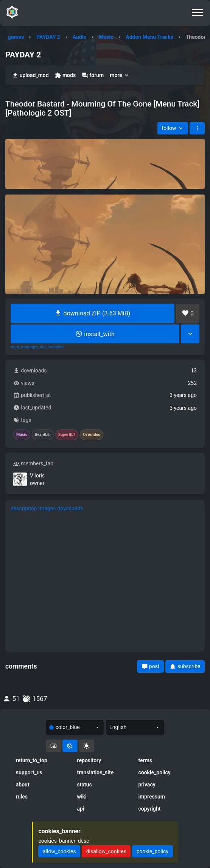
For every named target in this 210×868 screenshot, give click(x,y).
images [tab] (47, 508)
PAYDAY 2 (48, 37)
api (81, 809)
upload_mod (30, 75)
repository (89, 760)
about (23, 785)
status (85, 785)
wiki (82, 797)
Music (106, 37)
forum (93, 75)
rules (22, 797)
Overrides (92, 435)
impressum (152, 797)
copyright (149, 809)
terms (145, 760)
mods (65, 75)
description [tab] (24, 508)
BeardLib (43, 435)
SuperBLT (67, 435)
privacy (147, 785)
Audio (80, 37)
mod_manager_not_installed (37, 347)
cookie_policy (154, 772)
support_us (29, 772)
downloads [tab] (70, 508)
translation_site (96, 772)
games (16, 37)
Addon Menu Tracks (149, 37)
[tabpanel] (105, 581)
